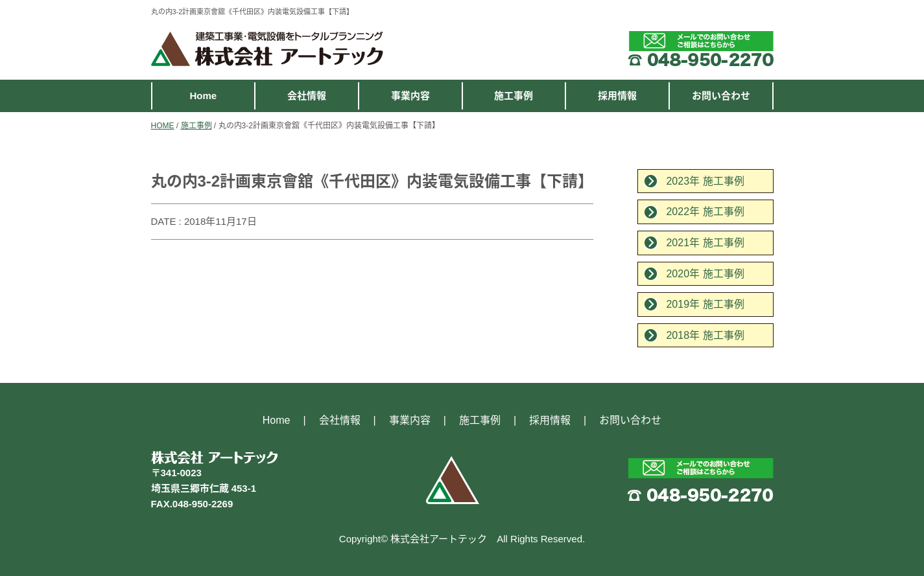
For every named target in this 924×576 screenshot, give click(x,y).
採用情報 (617, 96)
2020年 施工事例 (705, 274)
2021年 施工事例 (705, 243)
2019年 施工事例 (705, 304)
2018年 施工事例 (705, 335)
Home (203, 96)
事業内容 (410, 96)
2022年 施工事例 (705, 212)
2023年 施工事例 (705, 181)
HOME (163, 126)
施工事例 (514, 96)
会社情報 (307, 96)
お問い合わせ (721, 96)
